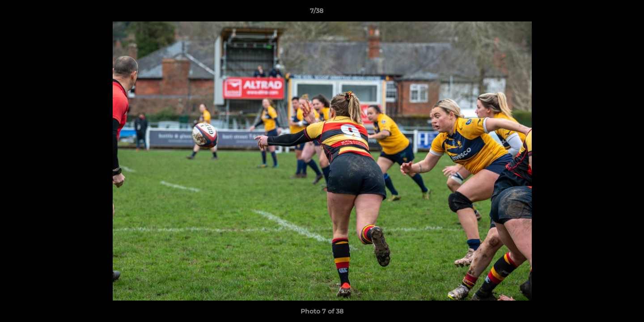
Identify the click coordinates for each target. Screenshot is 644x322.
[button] (606, 13)
